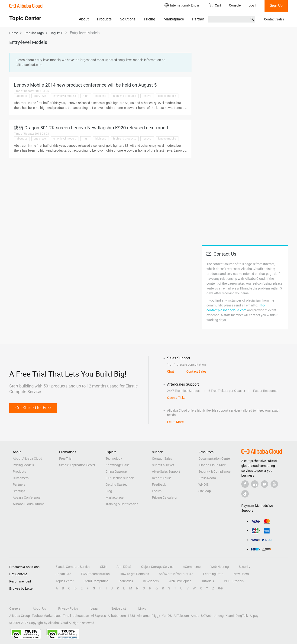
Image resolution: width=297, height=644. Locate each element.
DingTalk (242, 616)
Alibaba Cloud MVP (212, 465)
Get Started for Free (33, 408)
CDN (103, 567)
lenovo (147, 96)
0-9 (220, 588)
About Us (39, 608)
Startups (19, 491)
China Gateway (117, 472)
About (84, 19)
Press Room (207, 478)
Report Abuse (162, 478)
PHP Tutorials (234, 581)
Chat (171, 371)
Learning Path (213, 574)
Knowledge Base (118, 465)
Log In (253, 5)
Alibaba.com (117, 616)
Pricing (150, 19)
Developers (151, 581)
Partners (199, 19)
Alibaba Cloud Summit (29, 504)
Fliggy (156, 616)
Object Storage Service (157, 567)
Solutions (128, 19)
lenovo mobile (167, 96)
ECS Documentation (95, 574)
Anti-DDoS (124, 567)
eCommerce (192, 567)
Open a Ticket (177, 398)
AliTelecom (181, 616)
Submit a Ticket (163, 465)
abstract (22, 96)
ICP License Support (120, 478)
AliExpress (98, 616)
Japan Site (63, 574)
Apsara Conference (27, 498)
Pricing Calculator (165, 498)
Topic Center (65, 581)
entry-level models (65, 96)
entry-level (40, 96)
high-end (101, 96)
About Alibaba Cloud (27, 459)
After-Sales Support (166, 472)
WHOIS (203, 485)
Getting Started (117, 485)
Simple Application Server (77, 465)
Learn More (175, 422)
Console (235, 5)
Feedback (159, 485)
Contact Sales (274, 19)
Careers (15, 608)
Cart (215, 5)
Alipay (254, 616)
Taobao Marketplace (47, 616)
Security (245, 567)
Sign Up (276, 5)
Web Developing (180, 581)
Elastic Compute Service (73, 567)
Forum (157, 491)
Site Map (205, 491)
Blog (109, 491)
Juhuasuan (81, 616)
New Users (241, 574)
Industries (126, 581)
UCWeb (206, 616)
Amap (195, 616)
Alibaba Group (20, 616)
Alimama (143, 616)
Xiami (230, 616)
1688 (131, 616)
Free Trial (66, 459)
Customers (21, 478)
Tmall (67, 616)
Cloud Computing (96, 581)
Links (142, 608)
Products (104, 19)
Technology (114, 459)
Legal (94, 608)
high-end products (125, 96)
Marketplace (174, 19)
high (86, 96)
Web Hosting (220, 567)
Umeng (219, 616)
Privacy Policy (68, 608)
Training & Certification (122, 504)
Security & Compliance (214, 472)
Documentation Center (215, 459)
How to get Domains (134, 574)
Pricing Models (23, 465)
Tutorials (208, 581)
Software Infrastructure (176, 574)
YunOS (167, 616)
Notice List (118, 608)
